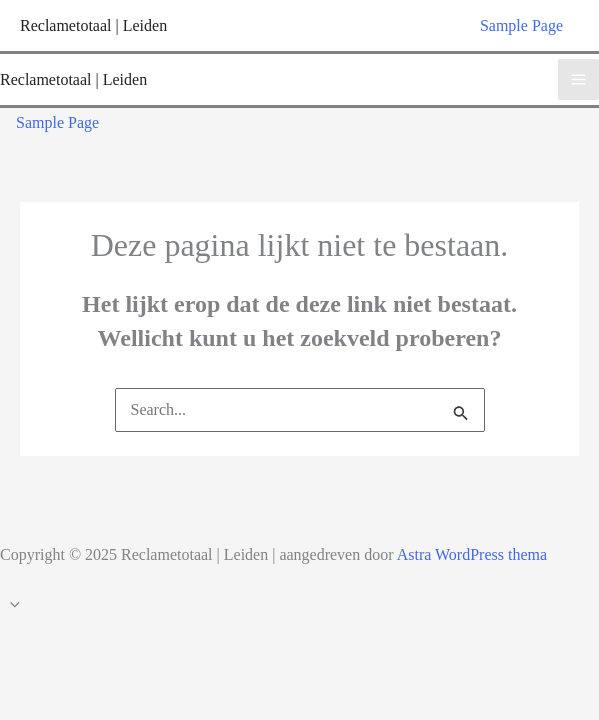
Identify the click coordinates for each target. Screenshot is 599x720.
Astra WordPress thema (472, 554)
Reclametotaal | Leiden (93, 25)
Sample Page (521, 25)
